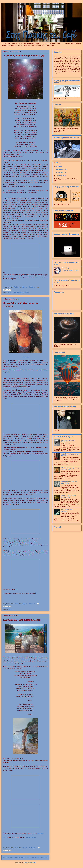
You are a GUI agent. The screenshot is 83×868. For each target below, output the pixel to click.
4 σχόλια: (32, 287)
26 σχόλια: (32, 848)
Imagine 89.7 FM (61, 169)
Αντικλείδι (40, 833)
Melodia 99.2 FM (61, 173)
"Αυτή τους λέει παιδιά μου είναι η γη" (24, 56)
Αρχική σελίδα (24, 857)
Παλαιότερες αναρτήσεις (39, 857)
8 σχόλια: (32, 604)
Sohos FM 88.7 (61, 176)
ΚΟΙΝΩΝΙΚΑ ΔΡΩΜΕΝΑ (16, 292)
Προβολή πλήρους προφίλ (70, 270)
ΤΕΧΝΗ (27, 292)
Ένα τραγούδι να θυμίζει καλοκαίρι (22, 620)
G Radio (58, 163)
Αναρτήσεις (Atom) (30, 863)
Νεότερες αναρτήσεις (11, 857)
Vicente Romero (30, 837)
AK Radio (59, 166)
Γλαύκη (66, 268)
